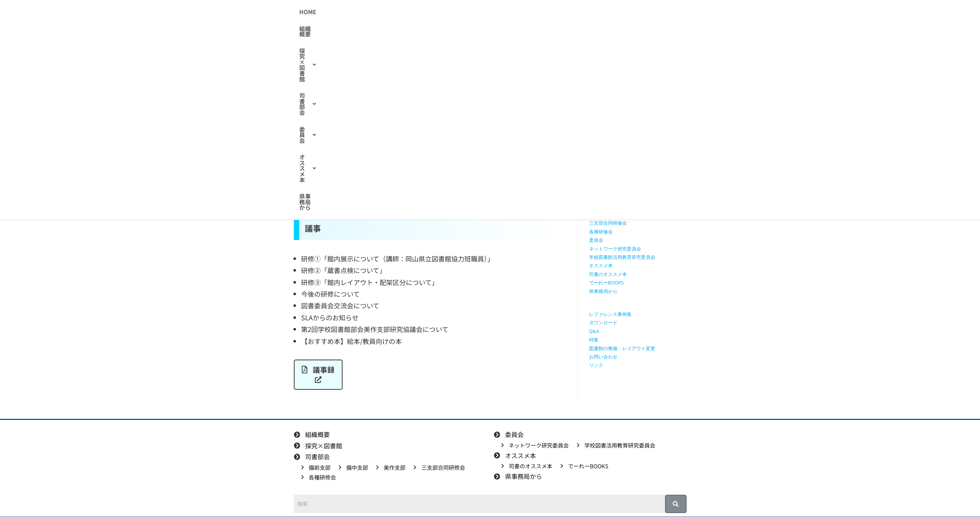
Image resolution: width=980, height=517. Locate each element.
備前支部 (599, 197)
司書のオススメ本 (608, 274)
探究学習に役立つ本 (610, 181)
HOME (367, 12)
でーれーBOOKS (607, 282)
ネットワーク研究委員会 (615, 249)
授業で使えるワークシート (617, 155)
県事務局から (605, 12)
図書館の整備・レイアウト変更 (622, 348)
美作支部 (599, 215)
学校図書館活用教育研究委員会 (622, 257)
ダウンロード (603, 322)
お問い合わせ (603, 357)
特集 (594, 340)
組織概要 (397, 12)
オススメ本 (560, 12)
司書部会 (484, 12)
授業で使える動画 (608, 164)
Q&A (594, 331)
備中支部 (599, 206)
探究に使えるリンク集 (613, 172)
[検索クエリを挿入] (640, 104)
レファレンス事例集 (610, 314)
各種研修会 (601, 232)
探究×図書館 (439, 12)
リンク (596, 365)
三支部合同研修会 (608, 223)
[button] (439, 12)
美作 (363, 130)
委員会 (521, 12)
